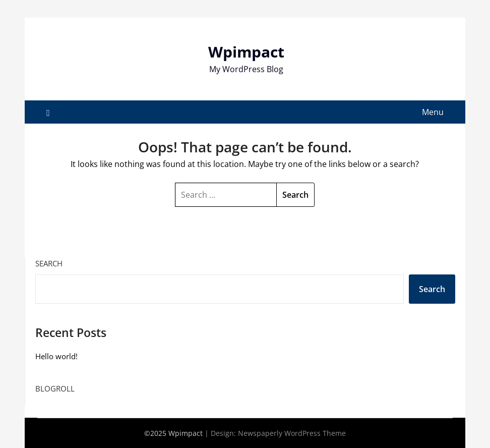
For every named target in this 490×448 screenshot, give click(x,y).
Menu (433, 112)
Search (49, 263)
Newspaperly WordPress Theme (292, 433)
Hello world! (56, 356)
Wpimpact (246, 52)
